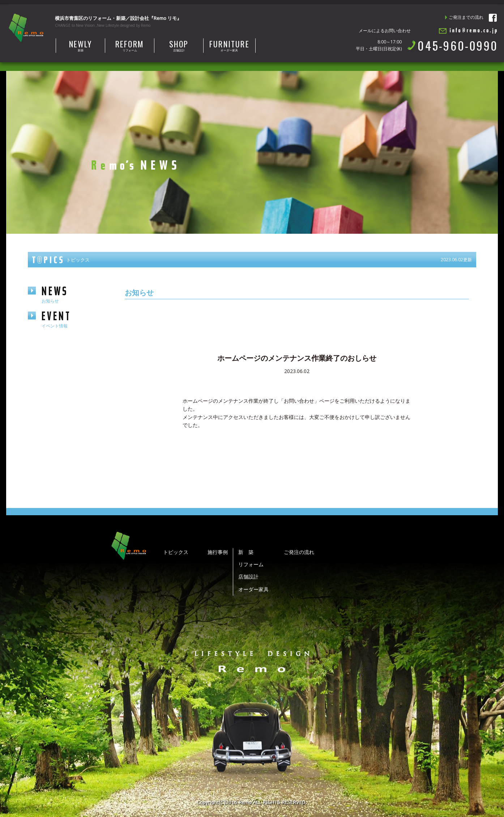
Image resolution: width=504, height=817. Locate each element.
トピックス (176, 552)
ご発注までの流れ (466, 17)
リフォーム (130, 45)
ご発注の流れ (299, 552)
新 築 (246, 552)
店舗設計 (179, 45)
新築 (80, 45)
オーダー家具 (229, 45)
